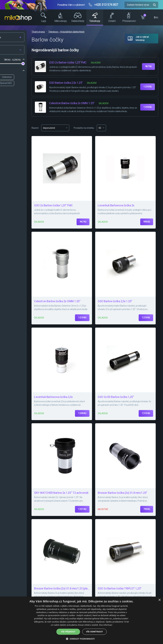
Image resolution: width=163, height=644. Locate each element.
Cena (10, 60)
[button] (82, 639)
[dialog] (81, 620)
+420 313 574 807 (106, 5)
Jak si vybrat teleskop (142, 38)
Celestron (43, 77)
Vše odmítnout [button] (94, 632)
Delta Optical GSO (39, 83)
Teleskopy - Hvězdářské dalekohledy (103, 32)
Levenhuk (28, 77)
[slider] (9, 64)
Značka (11, 71)
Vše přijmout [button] (68, 632)
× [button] (159, 600)
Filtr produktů (24, 50)
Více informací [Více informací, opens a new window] (106, 625)
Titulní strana (75, 32)
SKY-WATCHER (17, 83)
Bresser (13, 77)
